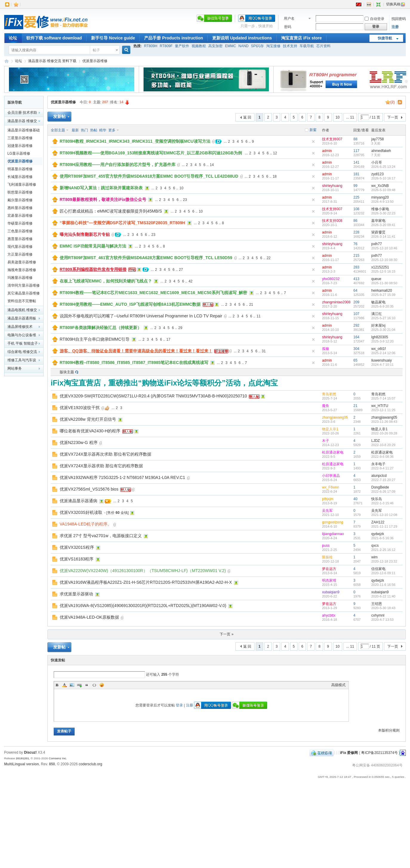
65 (355, 360)
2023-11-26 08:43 (384, 422)
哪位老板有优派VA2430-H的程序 (90, 431)
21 (251, 305)
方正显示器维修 (20, 254)
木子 (326, 441)
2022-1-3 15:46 (382, 503)
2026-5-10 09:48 (383, 190)
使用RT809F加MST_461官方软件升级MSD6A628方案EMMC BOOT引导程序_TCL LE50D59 (146, 258)
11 (259, 316)
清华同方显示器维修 (24, 285)
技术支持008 (332, 221)
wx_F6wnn (330, 487)
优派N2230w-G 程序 (79, 443)
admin (327, 151)
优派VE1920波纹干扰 (80, 408)
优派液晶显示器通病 (78, 501)
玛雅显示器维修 (20, 278)
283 (356, 267)
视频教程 (199, 46)
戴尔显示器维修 (20, 200)
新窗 (313, 130)
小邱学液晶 (331, 476)
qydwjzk (378, 534)
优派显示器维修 (95, 61)
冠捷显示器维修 (20, 146)
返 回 (247, 117)
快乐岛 (377, 499)
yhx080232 (331, 279)
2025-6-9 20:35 (382, 306)
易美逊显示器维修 (22, 262)
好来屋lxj (378, 325)
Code (94, 685)
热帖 (94, 130)
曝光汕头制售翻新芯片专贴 (85, 234)
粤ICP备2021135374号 (379, 752)
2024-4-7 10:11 (382, 365)
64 (355, 291)
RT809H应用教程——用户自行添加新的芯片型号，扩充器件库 (118, 165)
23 (185, 200)
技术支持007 (332, 139)
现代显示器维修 (20, 247)
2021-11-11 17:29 (384, 526)
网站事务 (15, 368)
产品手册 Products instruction (174, 38)
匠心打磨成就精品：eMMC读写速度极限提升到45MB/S (111, 211)
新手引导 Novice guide (113, 38)
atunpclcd (379, 476)
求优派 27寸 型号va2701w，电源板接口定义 (101, 536)
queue (376, 279)
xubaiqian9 (331, 592)
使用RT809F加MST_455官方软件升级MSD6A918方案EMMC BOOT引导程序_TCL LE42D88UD (149, 176)
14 (212, 165)
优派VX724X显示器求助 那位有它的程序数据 (101, 466)
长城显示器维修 (20, 177)
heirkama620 (382, 291)
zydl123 (377, 174)
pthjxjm (328, 499)
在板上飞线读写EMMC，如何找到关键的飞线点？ (106, 281)
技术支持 (290, 46)
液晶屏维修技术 (20, 327)
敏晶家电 (378, 302)
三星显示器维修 (20, 138)
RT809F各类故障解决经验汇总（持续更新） (101, 328)
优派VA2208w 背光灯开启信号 (88, 419)
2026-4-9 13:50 (382, 202)
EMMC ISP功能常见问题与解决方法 (93, 246)
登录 (179, 705)
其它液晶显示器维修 (24, 293)
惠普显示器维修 (20, 239)
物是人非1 (330, 429)
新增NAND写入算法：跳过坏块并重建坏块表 (101, 188)
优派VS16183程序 (77, 559)
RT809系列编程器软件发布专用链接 (93, 269)
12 (275, 153)
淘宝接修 (273, 46)
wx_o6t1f (378, 349)
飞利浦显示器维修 (22, 185)
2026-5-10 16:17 (383, 178)
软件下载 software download (54, 38)
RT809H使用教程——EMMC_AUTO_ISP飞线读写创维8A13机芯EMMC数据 (130, 304)
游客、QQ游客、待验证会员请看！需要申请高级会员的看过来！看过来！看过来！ (136, 351)
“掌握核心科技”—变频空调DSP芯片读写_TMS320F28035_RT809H (122, 223)
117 (356, 151)
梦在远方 (329, 569)
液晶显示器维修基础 (24, 130)
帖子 (96, 50)
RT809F (166, 46)
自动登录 (374, 19)
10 (338, 117)
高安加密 (215, 46)
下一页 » (226, 634)
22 (268, 258)
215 (356, 256)
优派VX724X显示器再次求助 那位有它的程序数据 (105, 454)
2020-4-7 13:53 (382, 620)
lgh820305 (380, 337)
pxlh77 (376, 244)
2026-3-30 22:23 (383, 213)
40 (355, 499)
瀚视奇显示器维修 (22, 270)
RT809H (151, 46)
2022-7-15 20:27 (383, 480)
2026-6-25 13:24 (383, 167)
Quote (87, 685)
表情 (102, 685)
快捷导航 (385, 38)
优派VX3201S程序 (77, 547)
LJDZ (376, 441)
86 (355, 221)
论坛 (13, 38)
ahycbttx (329, 615)
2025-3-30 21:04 (383, 330)
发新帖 (59, 116)
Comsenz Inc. (58, 758)
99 (355, 186)
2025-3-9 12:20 (382, 341)
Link (79, 685)
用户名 (289, 19)
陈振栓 (327, 557)
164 (356, 337)
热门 (84, 130)
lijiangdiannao (333, 534)
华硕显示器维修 (20, 223)
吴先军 (327, 511)
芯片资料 (323, 46)
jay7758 (377, 139)
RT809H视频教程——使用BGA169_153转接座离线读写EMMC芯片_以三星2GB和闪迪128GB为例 (151, 153)
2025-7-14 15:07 (383, 398)
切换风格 (396, 4)
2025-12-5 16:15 (383, 271)
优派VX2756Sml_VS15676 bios (89, 489)
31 (264, 351)
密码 (288, 27)
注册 (395, 27)
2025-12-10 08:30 (384, 260)
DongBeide (380, 487)
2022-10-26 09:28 (384, 433)
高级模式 (338, 685)
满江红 (377, 314)
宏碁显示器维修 (20, 216)
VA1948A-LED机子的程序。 (86, 524)
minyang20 (380, 197)
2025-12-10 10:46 (384, 248)
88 (355, 139)
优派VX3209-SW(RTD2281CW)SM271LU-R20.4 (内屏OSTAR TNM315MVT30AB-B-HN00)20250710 (153, 396)
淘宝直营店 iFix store (301, 38)
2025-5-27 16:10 (383, 318)
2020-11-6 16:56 (383, 585)
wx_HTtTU (380, 406)
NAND (243, 46)
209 (356, 302)
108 (356, 209)
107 (356, 314)
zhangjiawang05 (335, 417)
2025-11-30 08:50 (384, 283)
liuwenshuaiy (382, 360)
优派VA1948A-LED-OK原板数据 (89, 617)
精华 (103, 130)
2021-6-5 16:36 (382, 538)
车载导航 (307, 46)
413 (356, 279)
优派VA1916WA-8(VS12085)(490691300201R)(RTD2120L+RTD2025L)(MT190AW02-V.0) (143, 606)
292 (356, 325)
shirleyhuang (332, 186)
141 (356, 162)
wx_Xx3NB (380, 186)
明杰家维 (329, 580)
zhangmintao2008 (336, 302)
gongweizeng (333, 522)
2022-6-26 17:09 (383, 491)
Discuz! (30, 752)
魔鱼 (326, 406)
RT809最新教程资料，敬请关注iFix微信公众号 (103, 199)
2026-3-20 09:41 (383, 225)
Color (64, 685)
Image (72, 685)
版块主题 (67, 372)
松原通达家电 (333, 452)
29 (180, 328)
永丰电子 (378, 464)
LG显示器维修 (19, 153)
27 (181, 270)
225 (356, 197)
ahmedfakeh (381, 151)
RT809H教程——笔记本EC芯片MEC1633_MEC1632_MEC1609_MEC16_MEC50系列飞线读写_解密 (154, 293)
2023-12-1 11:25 (383, 410)
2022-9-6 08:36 (382, 457)
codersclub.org (91, 764)
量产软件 (182, 46)
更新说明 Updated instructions (242, 38)
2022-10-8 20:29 (383, 445)
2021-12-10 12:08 (384, 515)
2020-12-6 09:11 (383, 573)
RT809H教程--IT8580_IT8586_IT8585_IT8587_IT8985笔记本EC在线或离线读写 (134, 362)
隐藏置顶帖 (313, 142)
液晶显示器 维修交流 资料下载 (52, 61)
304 (356, 349)
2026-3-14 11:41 (383, 236)
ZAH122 (378, 522)
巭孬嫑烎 (378, 232)
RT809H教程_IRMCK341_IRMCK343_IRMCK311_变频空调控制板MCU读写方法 (135, 141)
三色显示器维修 (20, 231)
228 (356, 232)
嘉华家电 (378, 221)
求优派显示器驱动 (76, 594)
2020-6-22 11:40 (383, 596)
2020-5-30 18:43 (383, 608)
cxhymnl (378, 615)
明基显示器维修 (20, 169)
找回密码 (399, 19)
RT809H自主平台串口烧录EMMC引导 (95, 339)
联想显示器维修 (20, 192)
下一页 (393, 117)
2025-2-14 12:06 (383, 353)
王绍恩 (377, 604)
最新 (75, 130)
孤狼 (326, 349)
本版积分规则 (389, 730)
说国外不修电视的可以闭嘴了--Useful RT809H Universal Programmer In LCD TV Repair (141, 316)
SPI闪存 (257, 46)
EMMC (231, 46)
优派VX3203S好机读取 (81, 512)
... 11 (350, 117)
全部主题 (58, 130)
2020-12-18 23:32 (384, 561)
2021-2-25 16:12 (383, 550)
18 (275, 176)
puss (326, 546)
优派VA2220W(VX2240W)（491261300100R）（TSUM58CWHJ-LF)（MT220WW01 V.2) (143, 571)
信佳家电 (378, 569)
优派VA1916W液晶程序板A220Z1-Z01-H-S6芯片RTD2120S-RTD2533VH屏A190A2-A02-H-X (146, 582)
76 (355, 244)
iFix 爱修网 (7, 61)
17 (168, 339)
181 (356, 174)
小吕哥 (377, 162)
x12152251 (380, 267)
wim (374, 557)
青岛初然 (329, 394)
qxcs (375, 546)
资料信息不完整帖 (22, 301)
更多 (112, 130)
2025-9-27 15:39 (383, 295)
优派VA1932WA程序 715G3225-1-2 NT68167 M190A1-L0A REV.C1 (122, 477)
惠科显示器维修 (20, 208)
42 (191, 281)
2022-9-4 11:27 (382, 468)
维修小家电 (380, 209)
